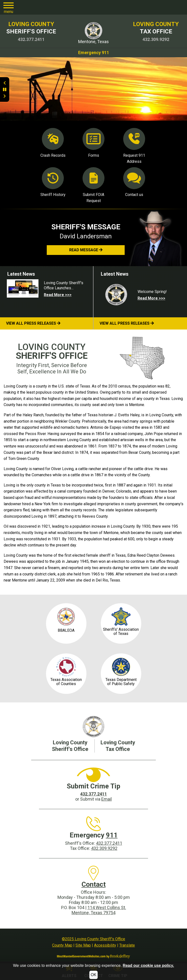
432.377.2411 (109, 843)
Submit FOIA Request (93, 185)
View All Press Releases (33, 323)
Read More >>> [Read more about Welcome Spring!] (151, 298)
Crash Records (53, 143)
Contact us (134, 182)
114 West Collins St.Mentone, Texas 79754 (99, 910)
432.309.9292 (104, 848)
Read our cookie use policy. (148, 965)
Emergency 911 (94, 53)
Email (107, 799)
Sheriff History (53, 182)
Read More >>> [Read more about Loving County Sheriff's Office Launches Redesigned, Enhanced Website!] (58, 295)
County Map (62, 945)
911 (112, 835)
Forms (93, 143)
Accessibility (105, 945)
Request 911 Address (134, 146)
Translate (127, 945)
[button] (9, 7)
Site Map (83, 945)
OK (93, 975)
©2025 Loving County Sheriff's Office (93, 939)
